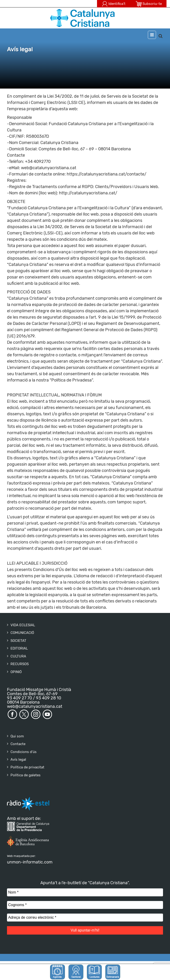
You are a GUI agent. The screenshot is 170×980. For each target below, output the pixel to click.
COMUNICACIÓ (22, 633)
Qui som (17, 736)
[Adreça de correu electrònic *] (85, 918)
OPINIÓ (16, 672)
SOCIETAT (18, 641)
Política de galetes (26, 775)
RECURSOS (20, 664)
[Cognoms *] (85, 905)
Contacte (18, 744)
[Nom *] (85, 892)
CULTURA (18, 656)
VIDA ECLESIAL (23, 625)
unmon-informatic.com (30, 862)
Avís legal (18, 760)
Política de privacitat (27, 767)
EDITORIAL (19, 648)
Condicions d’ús (24, 752)
